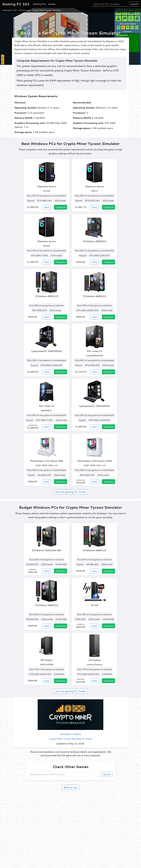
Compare (61, 207)
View (47, 207)
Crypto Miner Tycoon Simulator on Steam (71, 739)
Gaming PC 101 (10, 10)
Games (52, 4)
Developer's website (71, 734)
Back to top (70, 787)
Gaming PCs (39, 4)
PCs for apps (25, 10)
